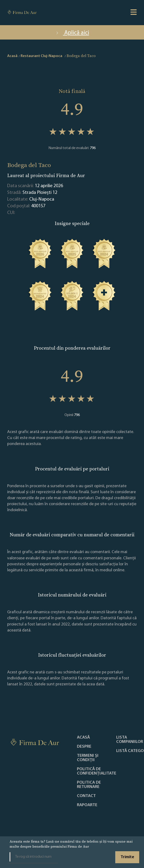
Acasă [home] (12, 56)
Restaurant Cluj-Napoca (41, 56)
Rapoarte (87, 805)
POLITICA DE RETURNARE (89, 785)
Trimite (127, 857)
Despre (84, 747)
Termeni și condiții (88, 758)
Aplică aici (72, 33)
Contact (86, 796)
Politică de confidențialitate (97, 771)
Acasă (83, 738)
